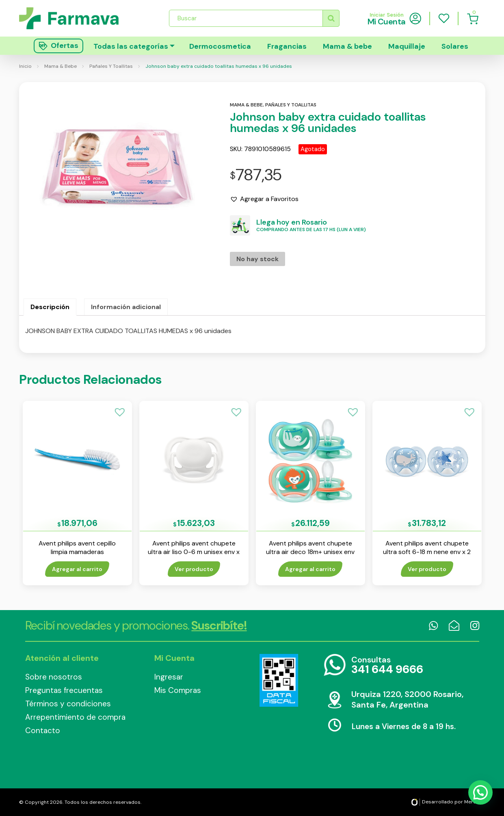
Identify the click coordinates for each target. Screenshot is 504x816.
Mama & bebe (347, 46)
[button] (264, 199)
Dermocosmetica (220, 46)
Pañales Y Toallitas (111, 66)
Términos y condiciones (68, 704)
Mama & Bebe (61, 66)
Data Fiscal (279, 680)
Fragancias (287, 46)
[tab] (50, 307)
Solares (455, 46)
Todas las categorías (131, 46)
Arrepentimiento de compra (75, 717)
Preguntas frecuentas (64, 690)
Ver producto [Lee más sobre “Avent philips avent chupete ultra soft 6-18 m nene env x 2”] (427, 569)
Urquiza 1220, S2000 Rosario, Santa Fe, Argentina (407, 699)
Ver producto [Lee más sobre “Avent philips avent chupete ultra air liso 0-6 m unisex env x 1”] (194, 569)
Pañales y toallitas (291, 105)
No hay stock (257, 259)
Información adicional (126, 307)
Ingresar (169, 677)
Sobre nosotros (54, 677)
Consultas (387, 666)
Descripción (50, 307)
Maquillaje (407, 46)
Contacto (43, 731)
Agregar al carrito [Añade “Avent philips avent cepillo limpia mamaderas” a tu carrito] (77, 569)
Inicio (25, 66)
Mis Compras (178, 690)
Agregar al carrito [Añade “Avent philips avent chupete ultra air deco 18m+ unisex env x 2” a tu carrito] (310, 569)
